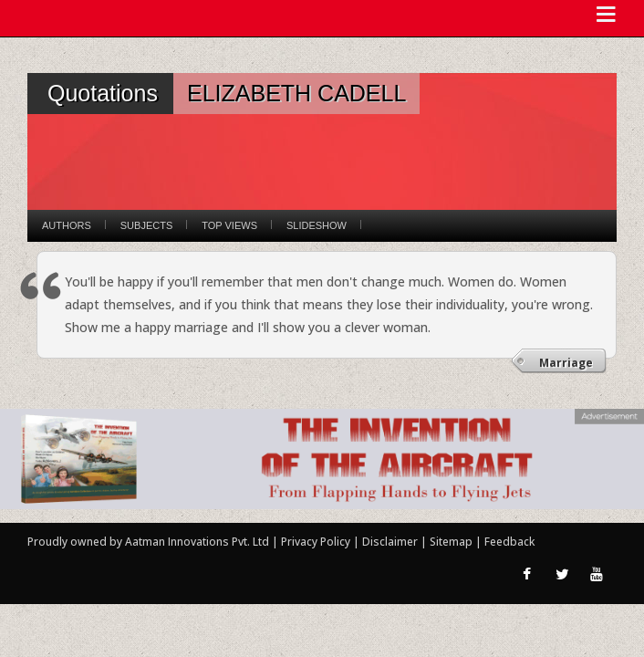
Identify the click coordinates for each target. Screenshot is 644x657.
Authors (67, 225)
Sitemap (452, 542)
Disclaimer (390, 542)
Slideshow (317, 225)
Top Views (229, 225)
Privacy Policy (317, 542)
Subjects (146, 225)
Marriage (566, 363)
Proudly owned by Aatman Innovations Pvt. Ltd (148, 542)
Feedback (509, 542)
